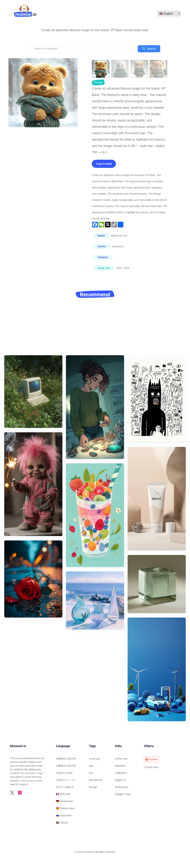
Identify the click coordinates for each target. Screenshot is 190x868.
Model (101, 236)
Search (149, 48)
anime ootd (121, 759)
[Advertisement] (95, 329)
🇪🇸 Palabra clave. (66, 808)
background (95, 780)
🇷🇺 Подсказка (64, 815)
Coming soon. (152, 767)
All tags (93, 787)
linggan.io (120, 780)
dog (91, 766)
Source (102, 246)
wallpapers (121, 773)
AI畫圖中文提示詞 (66, 766)
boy (91, 773)
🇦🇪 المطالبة (62, 822)
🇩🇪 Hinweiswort (65, 801)
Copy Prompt (104, 164)
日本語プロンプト (66, 780)
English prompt (64, 773)
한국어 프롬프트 (65, 787)
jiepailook (120, 766)
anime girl (94, 759)
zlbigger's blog (123, 794)
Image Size (104, 268)
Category (103, 257)
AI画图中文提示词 (66, 759)
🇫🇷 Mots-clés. (64, 794)
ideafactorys (122, 787)
